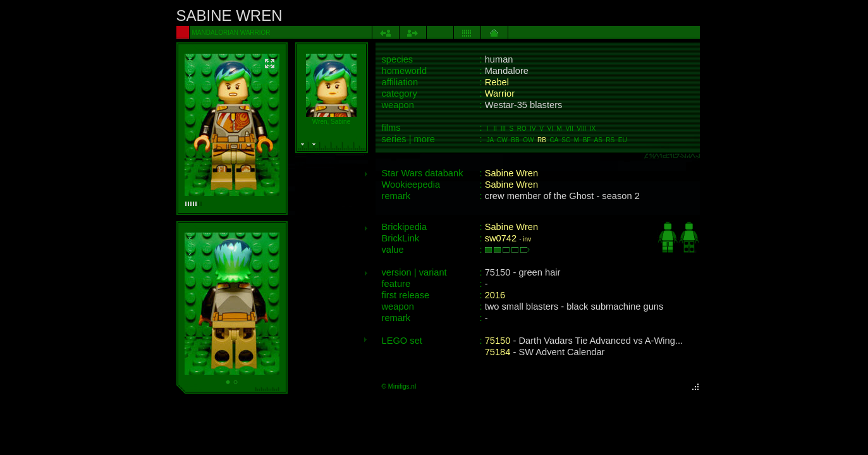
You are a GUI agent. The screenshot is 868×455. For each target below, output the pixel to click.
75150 (498, 341)
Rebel (497, 82)
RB (542, 140)
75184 (498, 352)
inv (527, 239)
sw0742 (501, 238)
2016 (495, 295)
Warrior (500, 94)
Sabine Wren (511, 173)
